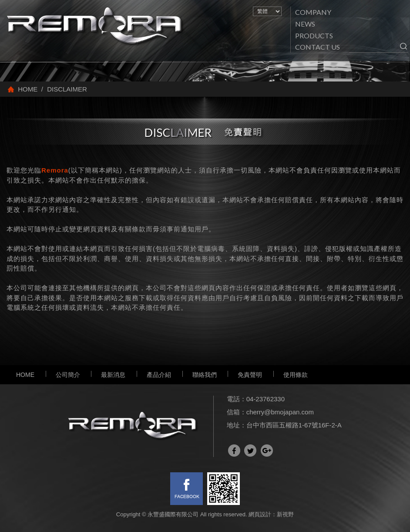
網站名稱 (96, 27)
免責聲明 (250, 375)
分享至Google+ (267, 451)
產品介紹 (159, 375)
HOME (25, 375)
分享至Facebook (234, 451)
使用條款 (296, 375)
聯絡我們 (205, 375)
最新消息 (113, 375)
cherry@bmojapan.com (280, 412)
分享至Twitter (250, 451)
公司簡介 (68, 375)
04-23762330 (265, 399)
